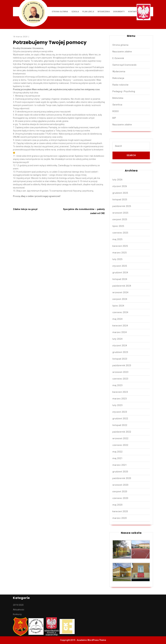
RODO (116, 111)
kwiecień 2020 (120, 511)
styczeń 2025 (120, 266)
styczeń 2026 (120, 186)
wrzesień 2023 (120, 372)
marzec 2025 (120, 253)
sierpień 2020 (120, 492)
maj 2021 (118, 458)
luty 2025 (118, 259)
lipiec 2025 (118, 226)
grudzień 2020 (120, 472)
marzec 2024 (120, 332)
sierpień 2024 (120, 299)
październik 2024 (122, 286)
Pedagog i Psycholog (124, 91)
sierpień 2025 (120, 219)
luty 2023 (118, 405)
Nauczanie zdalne (122, 52)
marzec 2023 (120, 399)
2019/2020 (18, 605)
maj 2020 (118, 505)
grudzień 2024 (120, 273)
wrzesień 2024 (120, 292)
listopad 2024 (120, 279)
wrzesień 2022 (120, 438)
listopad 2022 (120, 425)
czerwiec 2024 (120, 312)
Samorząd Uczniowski (125, 65)
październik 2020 (122, 478)
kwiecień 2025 (120, 246)
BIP (114, 118)
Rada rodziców (121, 85)
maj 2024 (118, 319)
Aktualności (19, 610)
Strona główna (60, 12)
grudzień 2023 (120, 352)
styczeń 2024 (120, 346)
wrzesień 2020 (120, 485)
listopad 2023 (120, 359)
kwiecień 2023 (120, 392)
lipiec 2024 (118, 306)
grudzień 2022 (120, 419)
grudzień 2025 (120, 193)
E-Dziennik (118, 58)
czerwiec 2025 (120, 233)
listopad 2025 (120, 200)
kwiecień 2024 (120, 326)
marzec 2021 (120, 465)
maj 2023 (118, 385)
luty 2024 (118, 339)
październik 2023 (122, 365)
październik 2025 (122, 206)
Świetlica (117, 105)
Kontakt (133, 12)
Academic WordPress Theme (91, 640)
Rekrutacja (118, 78)
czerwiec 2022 (120, 445)
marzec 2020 (120, 518)
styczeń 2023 (120, 412)
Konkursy (17, 614)
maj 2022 (118, 452)
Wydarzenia (104, 12)
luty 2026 (118, 180)
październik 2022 (122, 432)
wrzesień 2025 (120, 213)
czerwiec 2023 (120, 379)
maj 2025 (118, 239)
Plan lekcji (88, 12)
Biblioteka (118, 98)
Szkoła (75, 12)
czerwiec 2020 (120, 498)
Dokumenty (119, 12)
